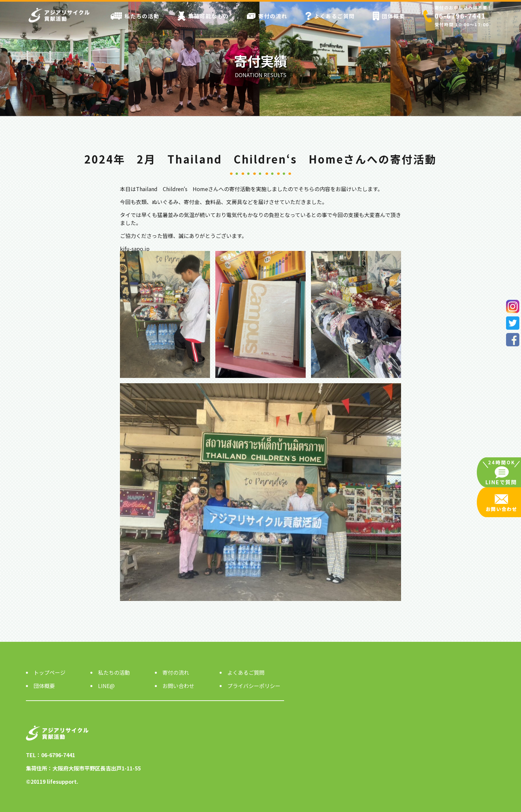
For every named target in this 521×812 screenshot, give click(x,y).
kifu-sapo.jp (135, 249)
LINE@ (106, 686)
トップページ (50, 672)
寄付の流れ (267, 16)
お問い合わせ (178, 686)
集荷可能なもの (203, 16)
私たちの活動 (135, 16)
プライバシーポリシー (254, 686)
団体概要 (389, 16)
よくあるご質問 (330, 16)
